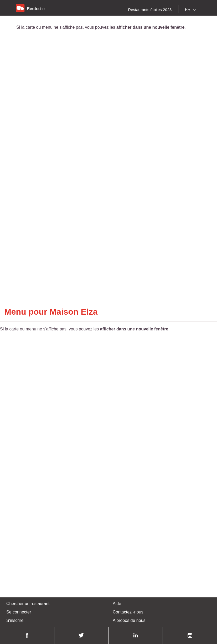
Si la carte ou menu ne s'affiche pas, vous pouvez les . (101, 27)
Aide (117, 604)
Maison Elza (73, 312)
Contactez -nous (128, 612)
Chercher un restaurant (28, 604)
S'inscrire (15, 620)
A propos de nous (129, 620)
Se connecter (19, 612)
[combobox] (192, 9)
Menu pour (27, 312)
